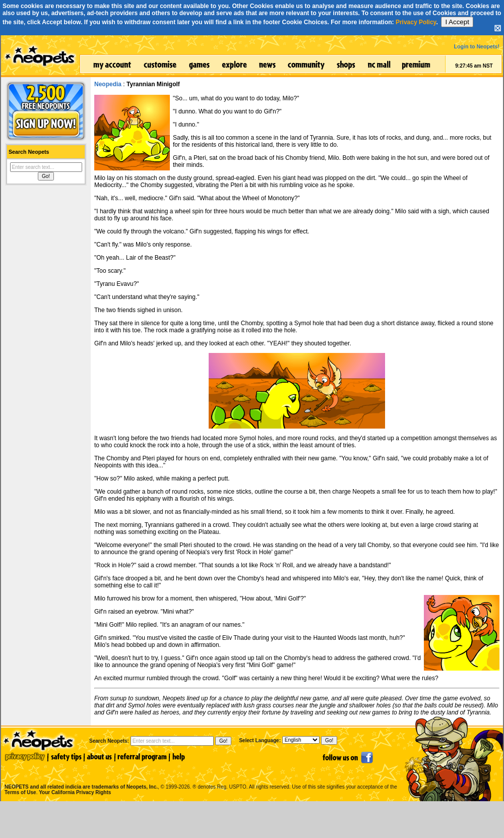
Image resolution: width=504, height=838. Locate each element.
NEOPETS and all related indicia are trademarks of (80, 776)
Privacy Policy (416, 22)
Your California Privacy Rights (75, 792)
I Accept (457, 22)
